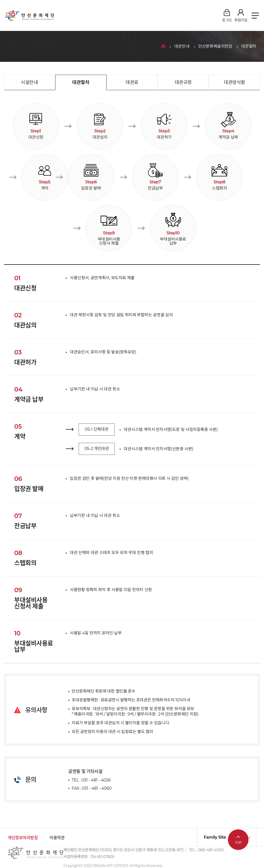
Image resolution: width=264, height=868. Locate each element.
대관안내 (182, 46)
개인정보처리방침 (23, 838)
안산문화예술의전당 (215, 46)
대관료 (132, 82)
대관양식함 (234, 82)
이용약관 (57, 838)
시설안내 (29, 82)
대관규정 (183, 82)
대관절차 (249, 46)
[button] (227, 837)
